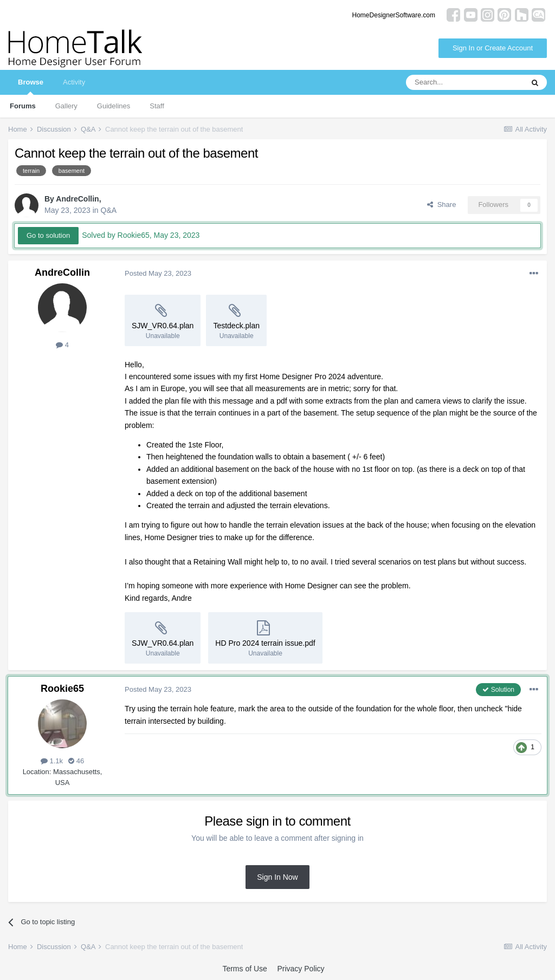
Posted (158, 273)
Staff (157, 106)
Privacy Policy (301, 969)
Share (441, 205)
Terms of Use (244, 969)
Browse (31, 86)
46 (76, 761)
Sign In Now (277, 877)
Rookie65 (62, 689)
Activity (74, 82)
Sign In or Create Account (493, 48)
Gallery (66, 106)
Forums (23, 106)
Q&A (109, 210)
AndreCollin (77, 199)
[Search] (464, 82)
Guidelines (114, 106)
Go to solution (48, 235)
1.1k (52, 761)
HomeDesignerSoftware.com (394, 15)
